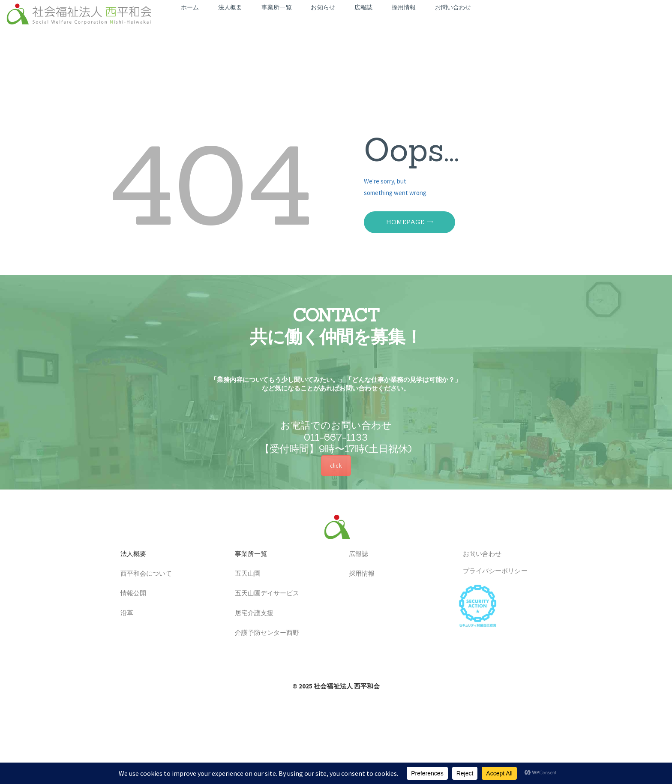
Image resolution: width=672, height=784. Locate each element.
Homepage (405, 222)
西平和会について (143, 574)
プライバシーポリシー (492, 571)
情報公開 (130, 594)
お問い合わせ (479, 554)
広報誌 (355, 554)
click (336, 466)
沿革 (124, 614)
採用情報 (358, 574)
